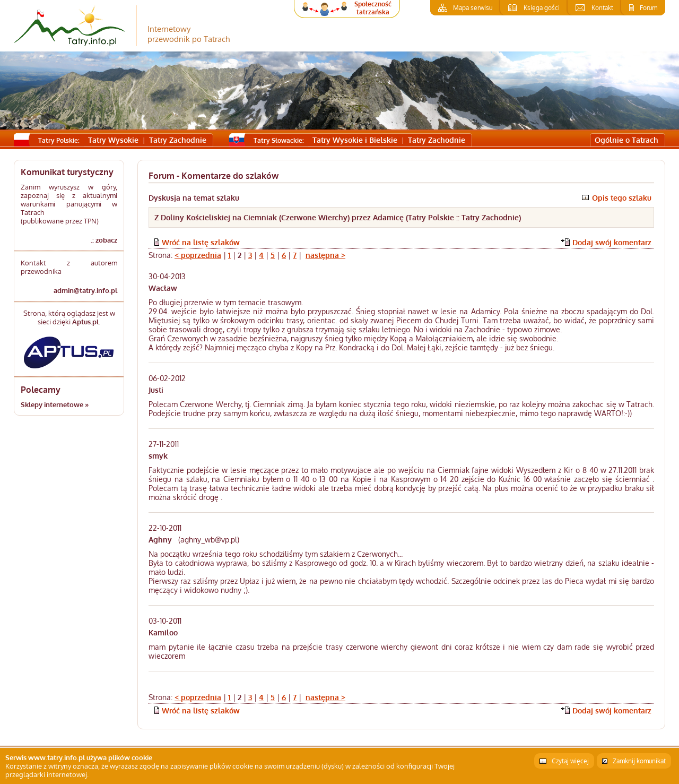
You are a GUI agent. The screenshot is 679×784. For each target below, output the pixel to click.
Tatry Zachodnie (178, 140)
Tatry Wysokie (113, 140)
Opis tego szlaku (622, 198)
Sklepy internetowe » (55, 404)
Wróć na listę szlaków (201, 242)
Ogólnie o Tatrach (626, 140)
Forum (648, 8)
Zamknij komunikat (639, 761)
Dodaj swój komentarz (612, 242)
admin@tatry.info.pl (85, 290)
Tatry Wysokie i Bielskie (355, 140)
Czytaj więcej (570, 761)
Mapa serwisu (473, 8)
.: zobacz (104, 240)
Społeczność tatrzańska (373, 8)
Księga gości (542, 8)
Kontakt (602, 8)
